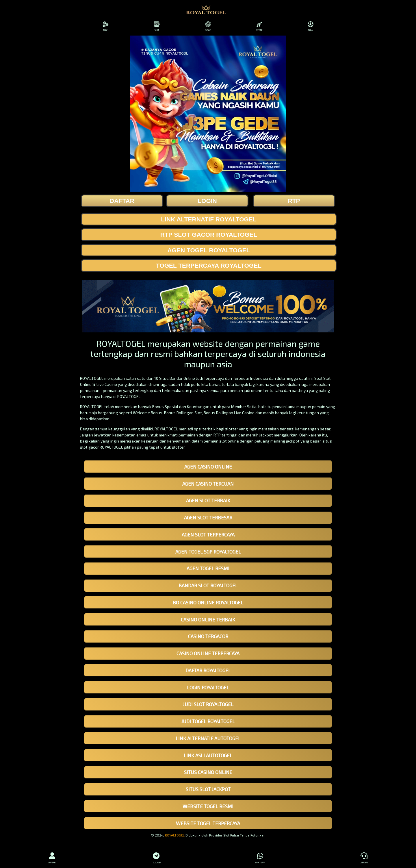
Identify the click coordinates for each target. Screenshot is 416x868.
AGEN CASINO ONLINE (208, 467)
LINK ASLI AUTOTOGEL (208, 755)
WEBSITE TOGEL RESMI (208, 806)
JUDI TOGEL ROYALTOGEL (208, 721)
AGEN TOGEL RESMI (208, 568)
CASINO (208, 26)
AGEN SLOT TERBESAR (208, 517)
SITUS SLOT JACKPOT (208, 789)
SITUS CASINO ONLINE (208, 772)
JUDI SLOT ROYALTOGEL (208, 704)
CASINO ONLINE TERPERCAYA (208, 653)
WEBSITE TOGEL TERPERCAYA (208, 823)
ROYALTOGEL (175, 835)
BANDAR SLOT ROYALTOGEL (208, 585)
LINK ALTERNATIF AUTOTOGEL (208, 738)
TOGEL (106, 26)
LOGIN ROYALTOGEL (208, 687)
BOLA (310, 26)
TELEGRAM (156, 857)
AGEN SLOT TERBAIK (208, 500)
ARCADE (259, 26)
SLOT (157, 26)
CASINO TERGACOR (208, 636)
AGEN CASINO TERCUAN (208, 484)
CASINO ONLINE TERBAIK (208, 619)
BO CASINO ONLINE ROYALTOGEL (208, 602)
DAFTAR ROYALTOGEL (208, 670)
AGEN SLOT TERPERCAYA (208, 534)
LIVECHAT (364, 857)
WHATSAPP (260, 857)
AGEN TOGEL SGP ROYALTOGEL (208, 551)
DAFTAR (52, 857)
